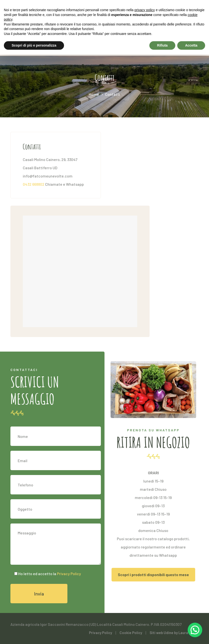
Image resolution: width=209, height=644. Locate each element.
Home (94, 94)
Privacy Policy (69, 574)
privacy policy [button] (145, 10)
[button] (195, 630)
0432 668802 (34, 184)
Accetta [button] (191, 45)
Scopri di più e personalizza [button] (34, 45)
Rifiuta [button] (162, 45)
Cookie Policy (131, 633)
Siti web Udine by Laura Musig (174, 633)
